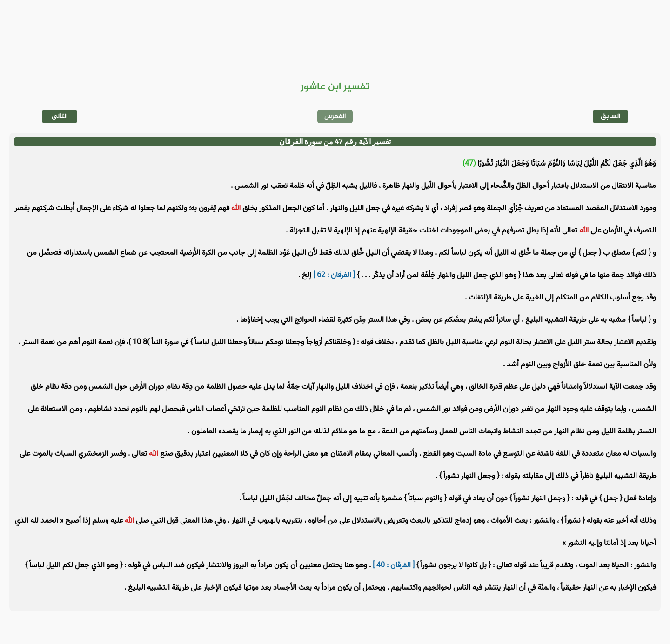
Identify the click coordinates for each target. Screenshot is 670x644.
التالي (60, 116)
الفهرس (335, 116)
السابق (611, 116)
